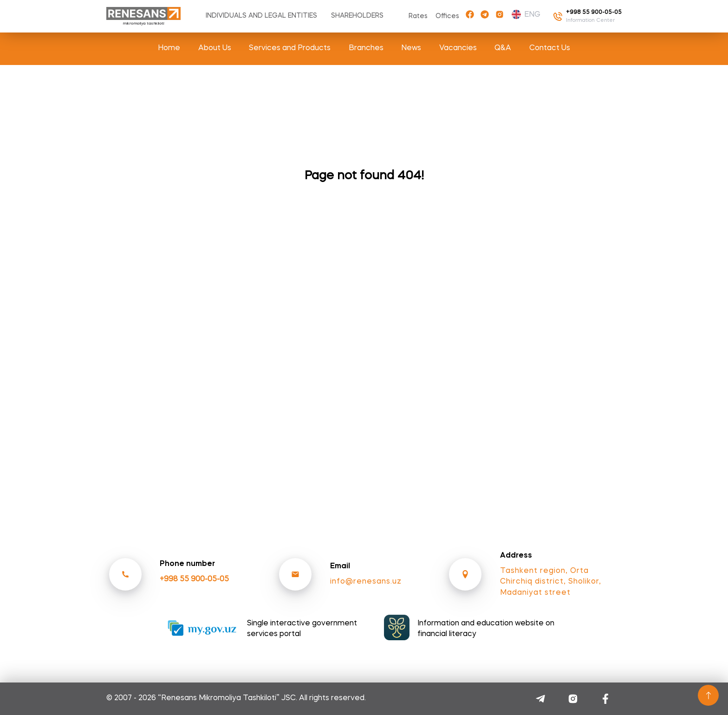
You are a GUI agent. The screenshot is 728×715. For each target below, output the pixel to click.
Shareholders (357, 16)
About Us (215, 48)
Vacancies (458, 48)
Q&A (503, 48)
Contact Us (550, 48)
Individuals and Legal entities (261, 16)
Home (169, 48)
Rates (418, 16)
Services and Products (290, 48)
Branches (366, 48)
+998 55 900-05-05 (194, 579)
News (411, 48)
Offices (447, 16)
